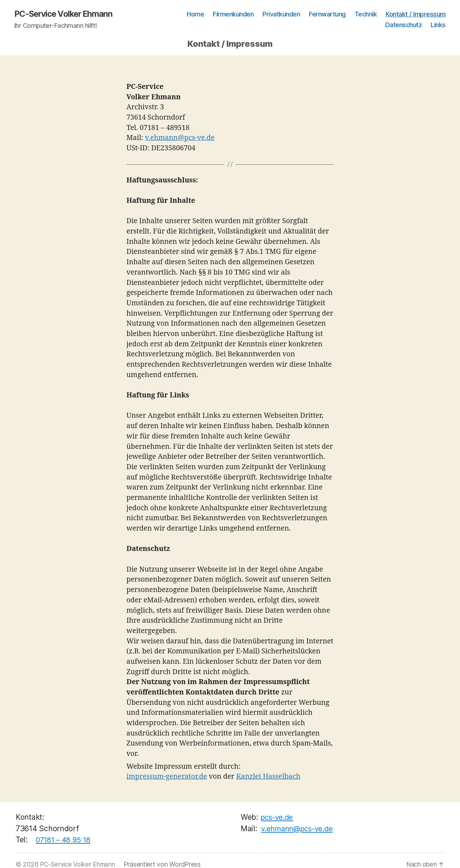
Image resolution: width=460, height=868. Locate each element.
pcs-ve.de (278, 817)
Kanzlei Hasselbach (268, 777)
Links (438, 25)
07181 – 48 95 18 (64, 840)
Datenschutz (404, 25)
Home (195, 14)
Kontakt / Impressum (416, 14)
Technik (366, 14)
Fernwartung (327, 14)
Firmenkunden (233, 14)
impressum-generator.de (167, 777)
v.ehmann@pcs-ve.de (180, 138)
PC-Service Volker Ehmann (66, 14)
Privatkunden (281, 14)
